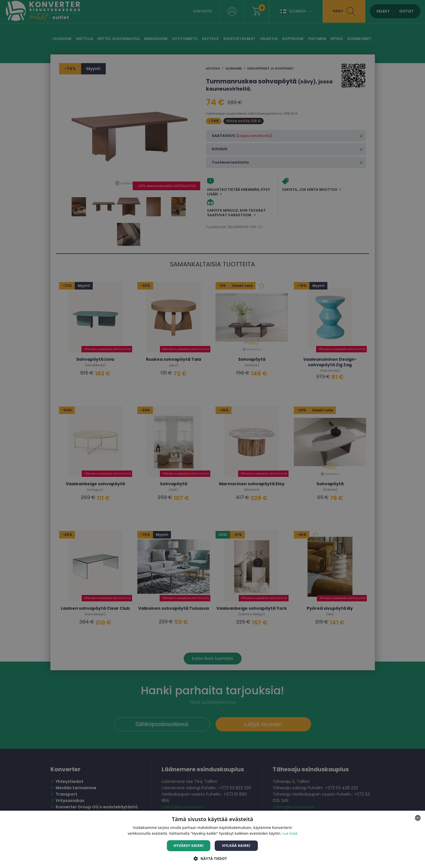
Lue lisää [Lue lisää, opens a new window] (290, 833)
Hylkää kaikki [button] (236, 846)
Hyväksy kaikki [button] (189, 846)
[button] (212, 858)
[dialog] (212, 434)
